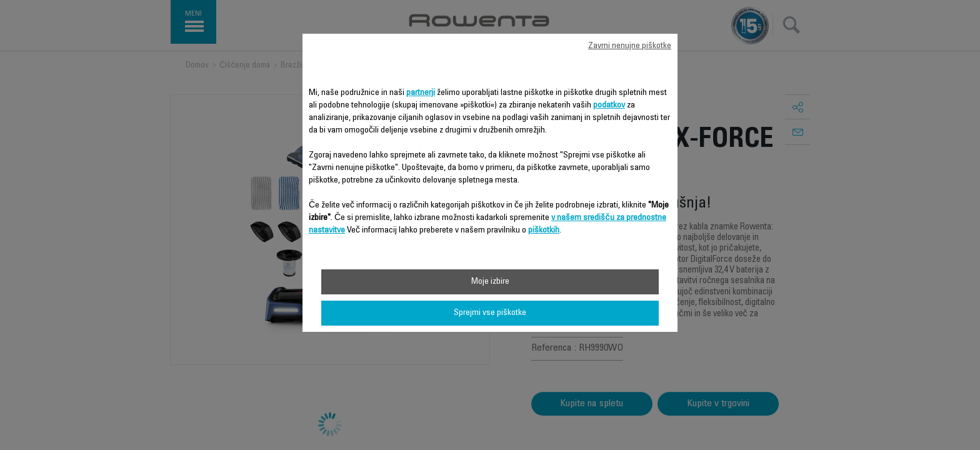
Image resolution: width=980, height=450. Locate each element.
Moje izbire (490, 282)
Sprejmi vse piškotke (490, 313)
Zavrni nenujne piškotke (630, 46)
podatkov (609, 106)
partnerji (421, 93)
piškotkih (544, 231)
